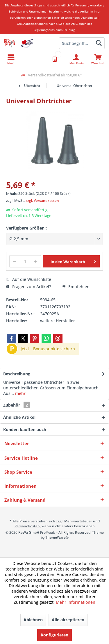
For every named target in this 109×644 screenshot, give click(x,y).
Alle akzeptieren (68, 620)
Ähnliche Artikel (19, 417)
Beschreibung (17, 374)
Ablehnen (33, 620)
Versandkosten (27, 526)
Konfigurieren (54, 635)
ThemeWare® (57, 537)
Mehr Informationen (76, 602)
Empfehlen (76, 287)
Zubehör (17, 405)
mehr (20, 393)
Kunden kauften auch (25, 429)
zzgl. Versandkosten (42, 201)
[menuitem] (98, 59)
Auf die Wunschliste (29, 279)
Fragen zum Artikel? (28, 287)
